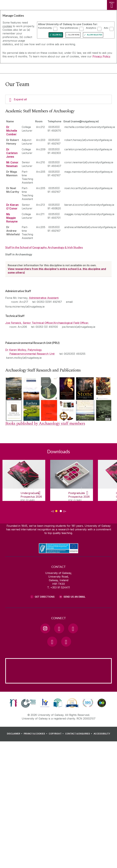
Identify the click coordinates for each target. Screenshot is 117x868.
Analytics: (91, 28)
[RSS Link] (66, 642)
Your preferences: (69, 28)
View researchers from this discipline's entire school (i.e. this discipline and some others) (57, 271)
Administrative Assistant (44, 298)
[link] (13, 703)
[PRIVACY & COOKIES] (36, 734)
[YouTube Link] (73, 628)
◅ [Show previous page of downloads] (52, 511)
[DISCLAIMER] (15, 734)
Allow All (57, 35)
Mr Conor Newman (12, 164)
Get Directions (45, 597)
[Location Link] (59, 681)
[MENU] (112, 5)
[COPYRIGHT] (57, 734)
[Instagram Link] (45, 628)
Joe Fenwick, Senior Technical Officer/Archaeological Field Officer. (47, 323)
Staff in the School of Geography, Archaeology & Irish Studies (44, 247)
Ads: (106, 28)
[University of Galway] (17, 69)
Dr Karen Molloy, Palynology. (24, 350)
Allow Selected (95, 35)
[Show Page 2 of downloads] (61, 511)
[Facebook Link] (59, 628)
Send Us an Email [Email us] (74, 597)
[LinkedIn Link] (52, 642)
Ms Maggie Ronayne (12, 218)
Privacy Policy (101, 56)
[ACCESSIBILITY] (102, 734)
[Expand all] (58, 99)
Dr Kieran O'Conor (12, 207)
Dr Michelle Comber (12, 131)
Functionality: (45, 28)
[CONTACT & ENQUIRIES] (79, 734)
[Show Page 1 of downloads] (56, 511)
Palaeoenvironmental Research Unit (32, 354)
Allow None (74, 35)
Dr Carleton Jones (12, 153)
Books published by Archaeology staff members (45, 424)
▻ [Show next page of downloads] (65, 511)
